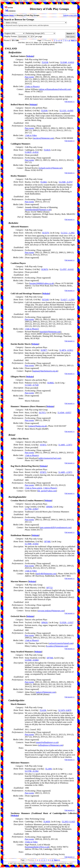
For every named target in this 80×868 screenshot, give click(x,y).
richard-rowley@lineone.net (50, 168)
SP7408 (47, 542)
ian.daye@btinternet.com (43, 138)
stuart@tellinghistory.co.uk (47, 742)
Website (30, 56)
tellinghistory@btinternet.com (51, 745)
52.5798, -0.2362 (32, 771)
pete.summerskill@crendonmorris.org (56, 527)
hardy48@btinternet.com (46, 574)
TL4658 (47, 822)
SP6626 (45, 622)
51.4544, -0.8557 (64, 413)
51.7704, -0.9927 (32, 509)
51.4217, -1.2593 (67, 300)
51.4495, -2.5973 (65, 445)
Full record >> (70, 102)
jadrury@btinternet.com (46, 692)
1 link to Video (31, 135)
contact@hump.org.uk (37, 426)
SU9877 (44, 350)
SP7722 (50, 588)
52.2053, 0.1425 (68, 822)
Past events (29, 77)
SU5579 (45, 233)
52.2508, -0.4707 (66, 182)
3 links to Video (31, 842)
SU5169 (45, 300)
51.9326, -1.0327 (67, 622)
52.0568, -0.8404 (32, 660)
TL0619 (47, 150)
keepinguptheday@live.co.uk (37, 847)
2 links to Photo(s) (32, 87)
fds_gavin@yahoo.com (47, 491)
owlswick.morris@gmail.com (61, 643)
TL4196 (43, 710)
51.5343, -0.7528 (32, 385)
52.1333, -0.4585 (66, 111)
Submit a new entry (70, 15)
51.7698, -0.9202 (32, 544)
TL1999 (49, 769)
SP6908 (49, 507)
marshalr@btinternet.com (50, 332)
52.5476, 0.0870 (65, 710)
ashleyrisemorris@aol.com (50, 458)
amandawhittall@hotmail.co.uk (38, 210)
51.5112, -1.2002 (68, 233)
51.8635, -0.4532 (32, 152)
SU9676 (45, 269)
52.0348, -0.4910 (67, 62)
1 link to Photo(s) (32, 329)
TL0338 (45, 62)
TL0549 (44, 111)
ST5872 (43, 445)
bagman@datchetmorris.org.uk (45, 371)
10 (69, 40)
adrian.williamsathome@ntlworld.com (55, 89)
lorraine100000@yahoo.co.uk (42, 283)
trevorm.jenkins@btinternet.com (51, 611)
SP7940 (50, 658)
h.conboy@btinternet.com (57, 646)
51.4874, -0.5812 (66, 350)
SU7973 (42, 413)
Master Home (9, 15)
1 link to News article (33, 488)
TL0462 (44, 182)
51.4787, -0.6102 (67, 269)
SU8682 (51, 383)
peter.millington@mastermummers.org (42, 863)
